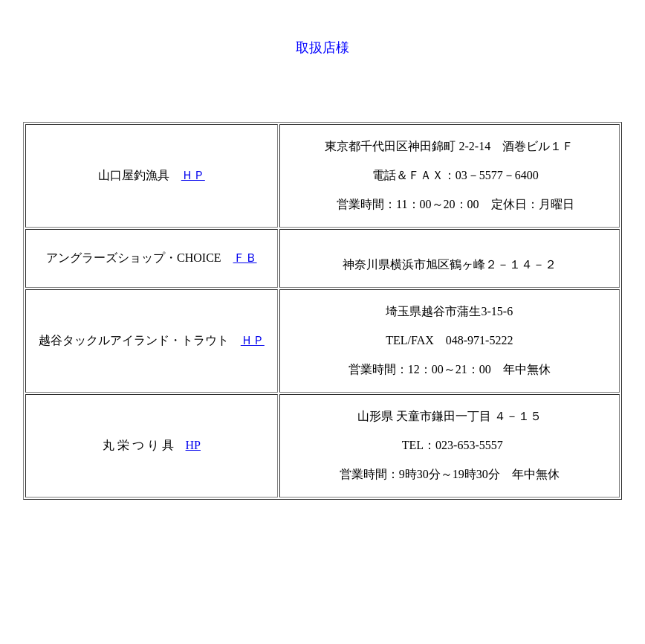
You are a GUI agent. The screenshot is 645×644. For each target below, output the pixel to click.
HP (193, 445)
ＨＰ (193, 175)
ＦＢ (245, 258)
